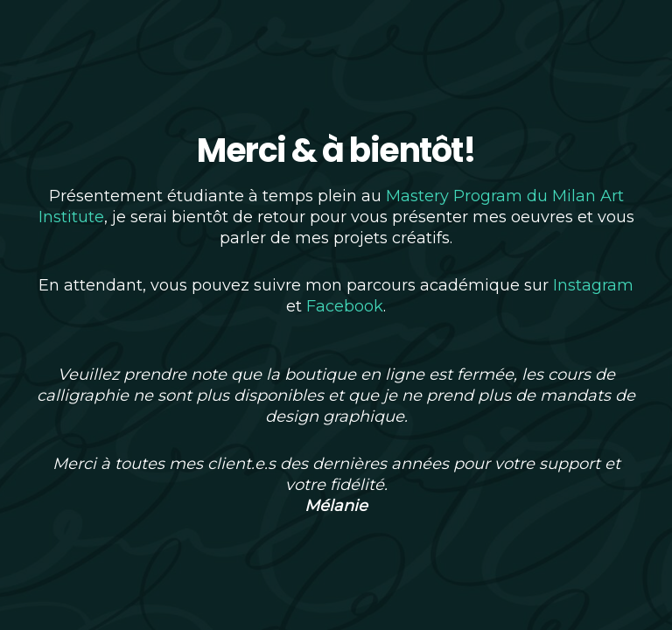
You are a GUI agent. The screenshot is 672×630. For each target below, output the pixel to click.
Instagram (593, 285)
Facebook (345, 306)
